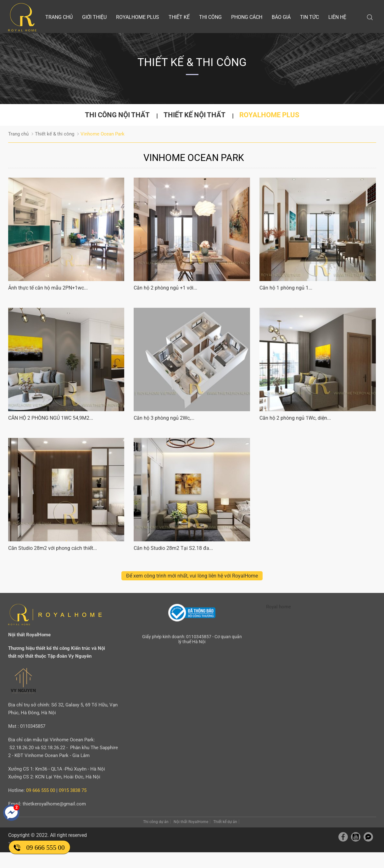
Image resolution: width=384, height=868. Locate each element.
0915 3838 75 (73, 790)
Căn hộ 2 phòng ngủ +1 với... (165, 288)
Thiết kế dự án (225, 822)
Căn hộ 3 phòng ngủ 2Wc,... (164, 418)
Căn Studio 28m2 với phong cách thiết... (53, 548)
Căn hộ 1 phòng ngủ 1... (286, 288)
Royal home (278, 607)
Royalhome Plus (138, 17)
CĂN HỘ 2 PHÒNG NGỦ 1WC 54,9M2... (51, 418)
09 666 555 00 (45, 847)
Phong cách (247, 17)
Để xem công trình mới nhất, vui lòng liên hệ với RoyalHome (192, 576)
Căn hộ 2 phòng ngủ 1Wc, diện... (295, 418)
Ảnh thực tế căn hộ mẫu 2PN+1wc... (48, 288)
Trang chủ (59, 17)
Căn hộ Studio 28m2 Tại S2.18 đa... (173, 548)
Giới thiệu (94, 17)
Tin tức (309, 17)
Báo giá (281, 17)
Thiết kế (179, 17)
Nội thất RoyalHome (191, 822)
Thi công (210, 17)
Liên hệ (337, 17)
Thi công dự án (156, 822)
